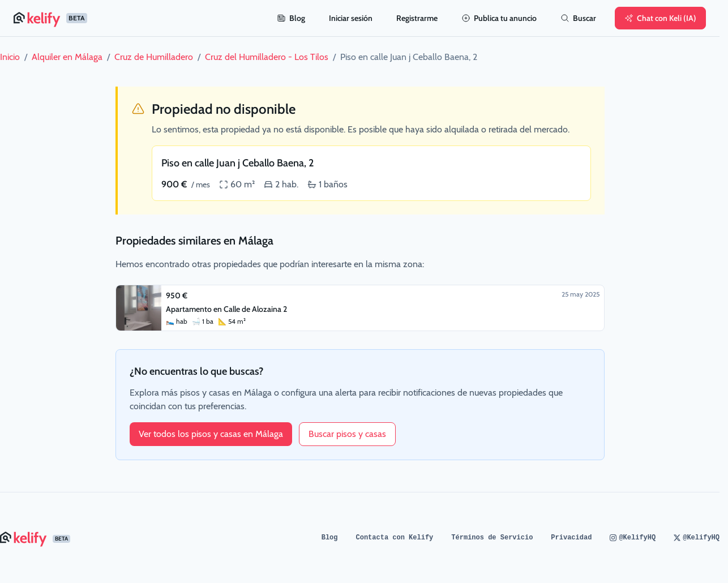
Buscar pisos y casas (347, 434)
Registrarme (417, 18)
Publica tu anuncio (499, 18)
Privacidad (571, 538)
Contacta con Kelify (395, 538)
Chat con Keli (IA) (660, 18)
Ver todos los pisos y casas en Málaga (211, 434)
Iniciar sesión (351, 18)
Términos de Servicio (492, 538)
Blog (291, 18)
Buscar (578, 18)
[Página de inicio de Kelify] (138, 18)
